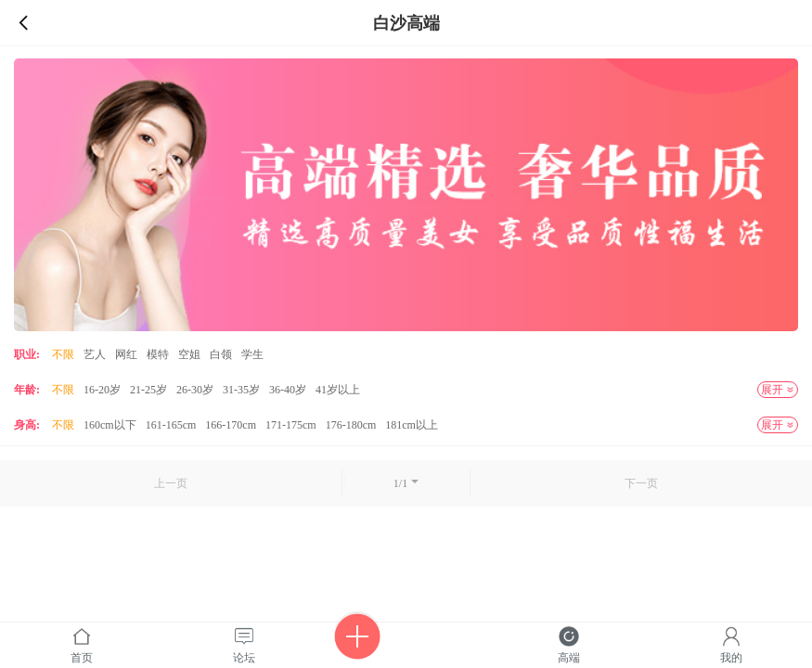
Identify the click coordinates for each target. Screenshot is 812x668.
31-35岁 (241, 390)
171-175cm (291, 425)
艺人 (95, 354)
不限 (63, 354)
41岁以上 (338, 390)
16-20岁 (102, 390)
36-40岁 (288, 390)
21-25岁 (148, 390)
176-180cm (351, 425)
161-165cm (171, 425)
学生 (252, 354)
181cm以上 (412, 425)
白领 (221, 354)
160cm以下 (110, 425)
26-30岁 (195, 390)
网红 (126, 354)
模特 (158, 354)
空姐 (189, 354)
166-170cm (231, 425)
